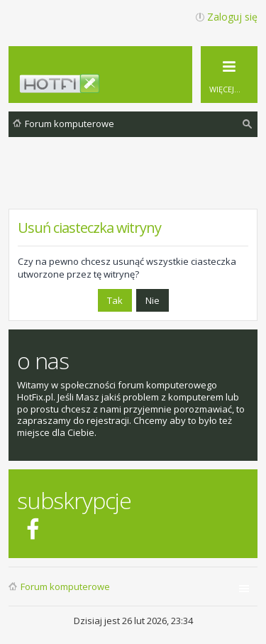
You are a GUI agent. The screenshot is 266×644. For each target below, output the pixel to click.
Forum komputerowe (65, 586)
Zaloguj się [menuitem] (232, 17)
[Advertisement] (137, 184)
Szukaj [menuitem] (248, 126)
